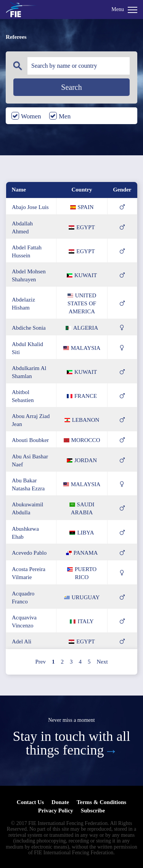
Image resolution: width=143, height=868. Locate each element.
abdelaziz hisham (23, 304)
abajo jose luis (30, 207)
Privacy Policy (56, 811)
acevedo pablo (29, 553)
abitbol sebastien (23, 396)
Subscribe (93, 811)
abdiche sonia (29, 328)
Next (102, 662)
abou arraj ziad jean (31, 420)
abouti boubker (30, 440)
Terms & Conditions (101, 802)
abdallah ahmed (22, 227)
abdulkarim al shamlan (29, 372)
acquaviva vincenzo (24, 621)
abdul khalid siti (27, 348)
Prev (40, 662)
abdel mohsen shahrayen (29, 275)
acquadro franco (23, 598)
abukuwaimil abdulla (28, 508)
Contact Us (30, 802)
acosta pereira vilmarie (29, 573)
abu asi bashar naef (30, 460)
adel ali (22, 641)
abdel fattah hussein (27, 251)
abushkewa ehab (25, 533)
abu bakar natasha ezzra (28, 484)
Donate (60, 802)
